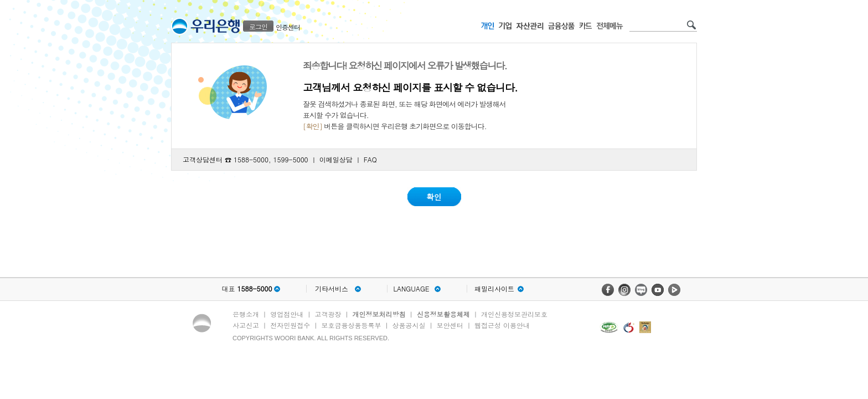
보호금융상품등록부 (351, 325)
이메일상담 (336, 159)
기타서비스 (332, 289)
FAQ (370, 159)
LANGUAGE (411, 289)
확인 (434, 197)
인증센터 (288, 27)
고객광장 (328, 314)
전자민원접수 (290, 325)
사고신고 (246, 325)
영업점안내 (287, 314)
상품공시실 (409, 325)
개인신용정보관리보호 (514, 314)
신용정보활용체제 (443, 314)
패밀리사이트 (494, 289)
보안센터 (450, 325)
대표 (247, 289)
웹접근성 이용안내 (502, 325)
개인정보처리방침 (379, 314)
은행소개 (246, 314)
